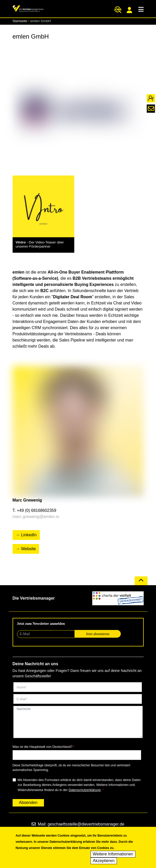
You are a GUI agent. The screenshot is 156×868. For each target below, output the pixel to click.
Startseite (20, 21)
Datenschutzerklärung (85, 790)
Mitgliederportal (129, 10)
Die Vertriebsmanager (34, 598)
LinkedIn (29, 535)
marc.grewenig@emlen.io (36, 517)
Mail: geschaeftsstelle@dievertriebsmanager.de (78, 824)
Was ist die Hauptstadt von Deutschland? (43, 747)
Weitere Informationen (113, 855)
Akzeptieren (104, 862)
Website (29, 549)
